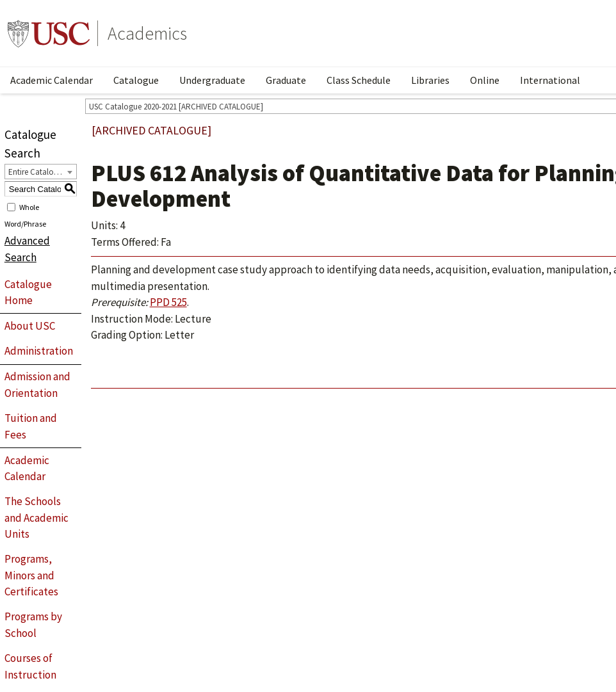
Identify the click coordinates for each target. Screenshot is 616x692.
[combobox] (41, 172)
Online (485, 80)
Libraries (430, 80)
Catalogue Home (28, 293)
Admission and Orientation (37, 385)
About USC (30, 326)
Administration (39, 351)
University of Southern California (49, 33)
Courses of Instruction (30, 666)
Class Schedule (359, 80)
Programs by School (33, 625)
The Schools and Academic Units (36, 518)
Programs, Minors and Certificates (31, 575)
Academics (147, 33)
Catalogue (136, 80)
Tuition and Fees (31, 426)
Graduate (286, 80)
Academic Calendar (52, 80)
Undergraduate (212, 80)
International (550, 80)
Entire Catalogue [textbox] (37, 172)
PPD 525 (168, 302)
